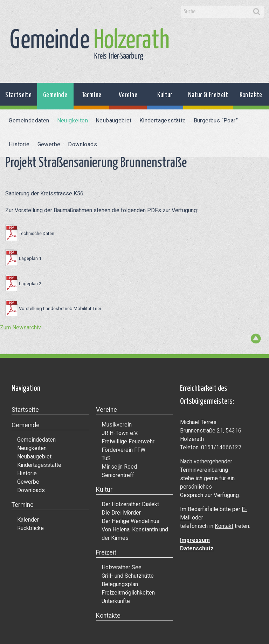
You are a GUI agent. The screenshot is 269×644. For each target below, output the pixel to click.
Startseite (18, 95)
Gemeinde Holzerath (90, 44)
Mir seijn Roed (119, 467)
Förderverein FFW (123, 450)
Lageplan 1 (30, 258)
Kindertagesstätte (163, 120)
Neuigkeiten (73, 120)
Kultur (165, 95)
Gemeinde (55, 95)
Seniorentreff (118, 475)
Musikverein (117, 425)
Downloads (82, 144)
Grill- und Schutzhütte (128, 576)
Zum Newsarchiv (20, 327)
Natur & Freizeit (208, 95)
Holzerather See (122, 567)
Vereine (128, 95)
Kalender (28, 520)
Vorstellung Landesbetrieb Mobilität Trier (60, 308)
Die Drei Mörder (121, 513)
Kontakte (251, 95)
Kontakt (224, 526)
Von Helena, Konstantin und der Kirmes (135, 534)
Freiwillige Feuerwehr (128, 441)
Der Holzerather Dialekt (130, 504)
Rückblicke (30, 528)
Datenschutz (197, 548)
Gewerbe (49, 144)
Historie (19, 144)
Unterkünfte (116, 601)
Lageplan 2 (30, 284)
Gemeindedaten (29, 120)
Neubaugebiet (114, 120)
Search (257, 12)
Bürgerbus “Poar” (216, 120)
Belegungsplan (120, 584)
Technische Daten (37, 233)
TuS (106, 458)
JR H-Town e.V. (120, 433)
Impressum (195, 540)
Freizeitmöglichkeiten (128, 593)
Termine (92, 95)
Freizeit (106, 552)
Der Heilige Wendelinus (130, 521)
